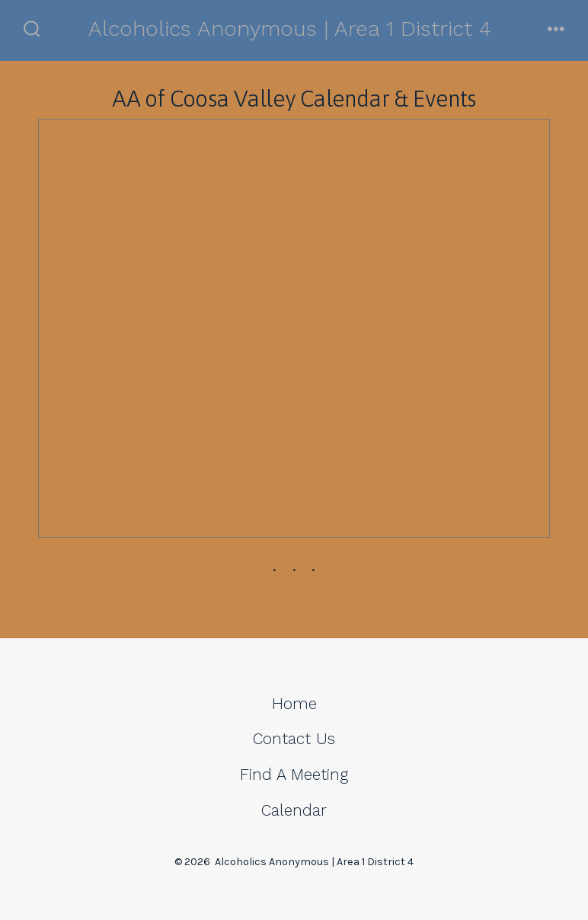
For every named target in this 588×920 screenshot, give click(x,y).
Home (294, 704)
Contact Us (294, 739)
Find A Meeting (294, 775)
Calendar (294, 810)
